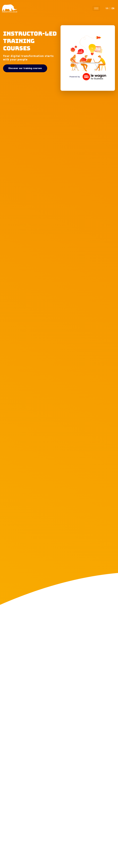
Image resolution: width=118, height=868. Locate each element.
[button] (25, 68)
